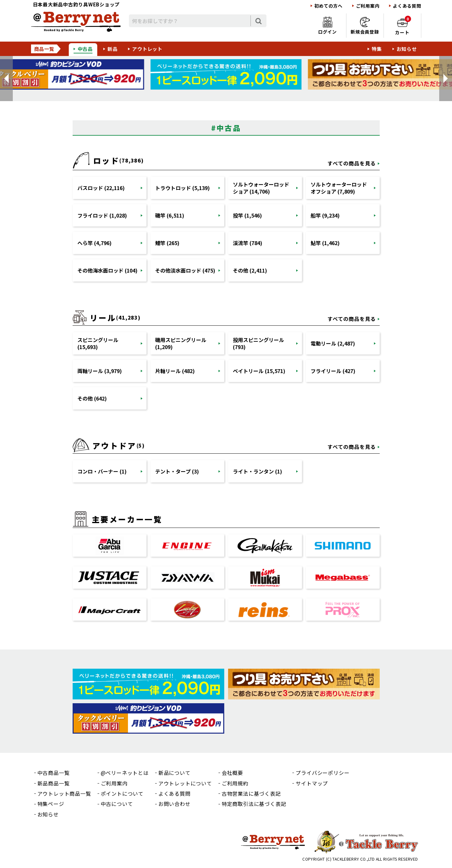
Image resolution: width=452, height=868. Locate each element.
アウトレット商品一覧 (64, 793)
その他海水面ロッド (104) (107, 270)
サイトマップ (312, 783)
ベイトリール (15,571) (259, 371)
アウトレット (147, 49)
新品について (174, 773)
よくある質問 (407, 6)
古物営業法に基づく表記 (251, 793)
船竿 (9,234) (325, 215)
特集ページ (51, 804)
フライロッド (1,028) (102, 215)
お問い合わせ (174, 804)
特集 (377, 49)
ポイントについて (122, 793)
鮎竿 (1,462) (325, 243)
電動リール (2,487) (333, 343)
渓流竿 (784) (248, 243)
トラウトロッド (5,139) (182, 188)
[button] (6, 79)
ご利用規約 (235, 783)
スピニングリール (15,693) (98, 343)
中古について (117, 804)
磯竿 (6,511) (170, 215)
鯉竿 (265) (167, 243)
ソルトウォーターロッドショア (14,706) (261, 188)
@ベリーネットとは (125, 773)
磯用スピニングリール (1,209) (181, 343)
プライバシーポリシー (322, 773)
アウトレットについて (185, 783)
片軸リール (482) (175, 371)
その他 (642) (92, 398)
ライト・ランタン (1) (258, 471)
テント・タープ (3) (177, 471)
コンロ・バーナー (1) (102, 471)
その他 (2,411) (250, 270)
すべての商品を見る (352, 163)
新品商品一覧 (54, 783)
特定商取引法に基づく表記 (254, 804)
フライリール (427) (333, 371)
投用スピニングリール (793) (258, 343)
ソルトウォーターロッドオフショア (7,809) (339, 188)
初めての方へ (329, 6)
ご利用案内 (368, 6)
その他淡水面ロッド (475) (185, 270)
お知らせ (407, 49)
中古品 (85, 49)
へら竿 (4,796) (95, 243)
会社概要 (232, 773)
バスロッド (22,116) (101, 188)
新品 (113, 49)
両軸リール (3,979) (100, 371)
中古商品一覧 (54, 773)
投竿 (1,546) (247, 215)
